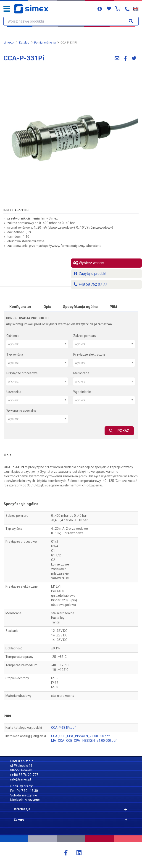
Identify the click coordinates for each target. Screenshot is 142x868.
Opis (47, 307)
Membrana (81, 373)
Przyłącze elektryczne (89, 354)
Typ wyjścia (15, 354)
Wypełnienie (82, 392)
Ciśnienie (13, 336)
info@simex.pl (21, 779)
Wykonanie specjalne (21, 411)
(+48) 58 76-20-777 (24, 775)
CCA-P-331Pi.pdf (63, 728)
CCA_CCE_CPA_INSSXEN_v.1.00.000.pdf (80, 736)
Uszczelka (14, 392)
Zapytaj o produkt (90, 274)
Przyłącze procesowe (22, 373)
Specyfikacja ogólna (80, 307)
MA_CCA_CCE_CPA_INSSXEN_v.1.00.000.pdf (84, 741)
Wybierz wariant (89, 263)
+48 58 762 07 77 (90, 284)
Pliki (113, 307)
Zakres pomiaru (85, 336)
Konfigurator (20, 307)
